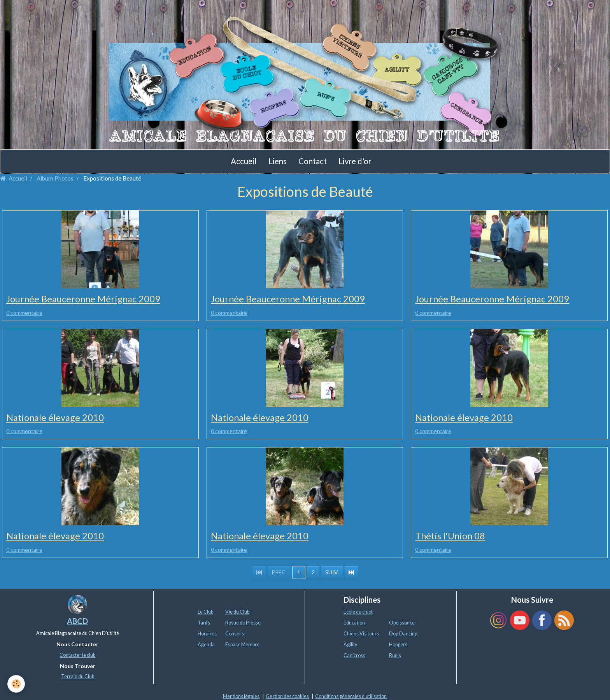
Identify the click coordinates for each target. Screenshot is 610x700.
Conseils (235, 634)
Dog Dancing (403, 634)
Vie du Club (237, 612)
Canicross (354, 656)
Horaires (207, 634)
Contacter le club (77, 655)
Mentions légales (241, 696)
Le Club (205, 612)
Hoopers (398, 645)
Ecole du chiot (358, 612)
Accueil (244, 161)
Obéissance (402, 623)
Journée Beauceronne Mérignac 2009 (84, 299)
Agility (350, 645)
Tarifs (204, 623)
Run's (395, 656)
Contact (313, 161)
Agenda (206, 645)
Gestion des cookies (287, 696)
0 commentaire (24, 313)
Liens (278, 161)
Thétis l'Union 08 (451, 536)
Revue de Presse (243, 623)
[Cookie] (17, 684)
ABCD (77, 621)
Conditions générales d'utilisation (351, 696)
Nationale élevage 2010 (55, 418)
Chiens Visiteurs (361, 634)
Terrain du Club (78, 677)
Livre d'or (355, 161)
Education (354, 623)
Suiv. (332, 573)
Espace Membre (242, 645)
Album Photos (55, 178)
